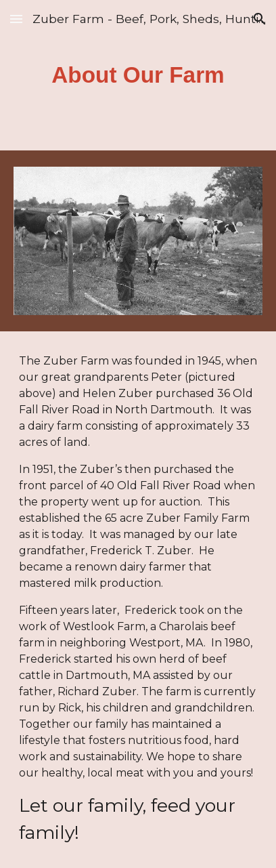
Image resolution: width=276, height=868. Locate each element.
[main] (138, 75)
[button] (16, 19)
